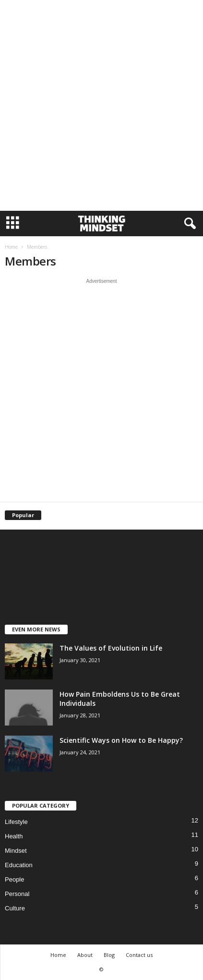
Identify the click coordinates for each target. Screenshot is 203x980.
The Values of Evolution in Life (111, 648)
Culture (15, 908)
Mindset (16, 851)
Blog (109, 955)
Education (19, 865)
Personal (17, 894)
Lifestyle (16, 822)
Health (14, 836)
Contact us (139, 955)
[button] (188, 224)
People (14, 879)
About (85, 955)
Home (11, 247)
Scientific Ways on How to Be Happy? (121, 740)
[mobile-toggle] (13, 224)
